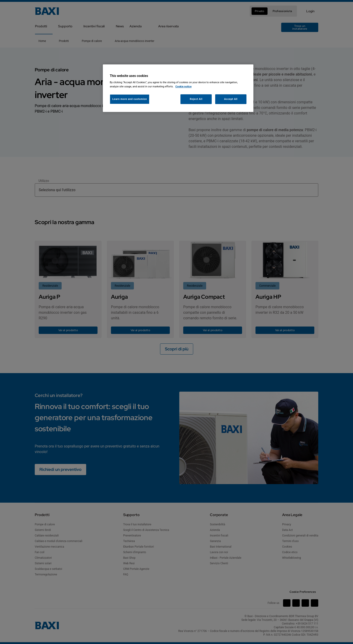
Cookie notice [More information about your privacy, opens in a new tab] (183, 86)
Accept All (231, 99)
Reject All (196, 99)
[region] (178, 88)
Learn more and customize (130, 99)
